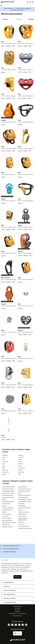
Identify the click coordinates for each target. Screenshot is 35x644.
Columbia (21, 458)
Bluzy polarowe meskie (8, 497)
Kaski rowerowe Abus (24, 526)
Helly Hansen (6, 472)
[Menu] (1, 6)
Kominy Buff (21, 524)
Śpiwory (4, 506)
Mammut (21, 464)
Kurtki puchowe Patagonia (25, 528)
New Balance (22, 468)
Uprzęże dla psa (22, 514)
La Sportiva (5, 462)
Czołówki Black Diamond (25, 502)
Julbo (20, 466)
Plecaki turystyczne (7, 510)
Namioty (4, 500)
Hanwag (20, 470)
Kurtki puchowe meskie (8, 493)
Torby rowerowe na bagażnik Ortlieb (23, 519)
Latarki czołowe (6, 504)
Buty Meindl (21, 504)
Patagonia (5, 455)
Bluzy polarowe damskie (8, 491)
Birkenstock (21, 472)
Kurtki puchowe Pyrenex (24, 495)
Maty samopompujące (8, 502)
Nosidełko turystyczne (8, 527)
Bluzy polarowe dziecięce (25, 489)
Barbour (4, 474)
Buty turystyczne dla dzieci (9, 523)
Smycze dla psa (22, 516)
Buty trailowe (6, 516)
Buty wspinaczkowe (7, 521)
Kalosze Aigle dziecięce (24, 491)
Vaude (20, 462)
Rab (3, 460)
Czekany (4, 512)
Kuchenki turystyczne (8, 508)
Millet (4, 468)
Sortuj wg (31, 19)
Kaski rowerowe (6, 525)
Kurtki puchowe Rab (23, 512)
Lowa (4, 464)
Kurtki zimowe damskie (8, 489)
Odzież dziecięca (23, 487)
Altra (3, 466)
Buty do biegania (7, 518)
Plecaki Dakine (22, 506)
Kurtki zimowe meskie (8, 495)
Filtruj (5, 19)
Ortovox (4, 458)
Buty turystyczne (7, 514)
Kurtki (20, 493)
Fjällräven (21, 455)
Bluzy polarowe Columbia (25, 500)
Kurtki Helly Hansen (23, 497)
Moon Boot (5, 470)
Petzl (19, 474)
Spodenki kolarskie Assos (25, 508)
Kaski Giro (21, 510)
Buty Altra (21, 522)
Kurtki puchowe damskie (9, 487)
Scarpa (20, 460)
